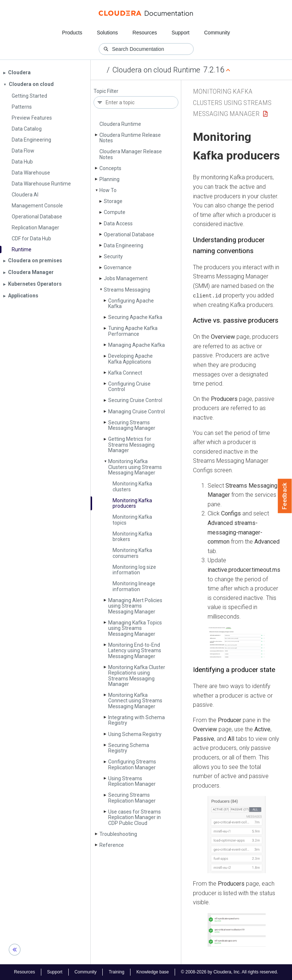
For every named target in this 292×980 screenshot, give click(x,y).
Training (116, 972)
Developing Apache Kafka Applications (130, 359)
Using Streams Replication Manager (132, 781)
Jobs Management (126, 278)
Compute (115, 212)
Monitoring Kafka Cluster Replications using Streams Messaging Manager (137, 676)
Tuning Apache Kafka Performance (133, 331)
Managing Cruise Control (136, 412)
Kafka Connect (125, 373)
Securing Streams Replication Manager (132, 798)
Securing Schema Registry (129, 748)
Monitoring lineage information (134, 586)
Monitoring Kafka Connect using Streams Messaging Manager (135, 701)
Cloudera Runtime (120, 124)
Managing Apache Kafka (136, 345)
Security (113, 256)
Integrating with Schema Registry (136, 720)
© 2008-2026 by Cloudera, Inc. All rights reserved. (230, 972)
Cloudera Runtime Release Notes (130, 138)
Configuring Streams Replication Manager (132, 764)
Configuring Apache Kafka (131, 303)
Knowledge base (153, 972)
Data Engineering (124, 245)
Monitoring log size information (134, 570)
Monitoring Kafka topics (132, 520)
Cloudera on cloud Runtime (156, 70)
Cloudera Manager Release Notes (131, 154)
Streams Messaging (127, 290)
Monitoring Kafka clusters (132, 486)
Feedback (285, 496)
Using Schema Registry (135, 734)
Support (180, 33)
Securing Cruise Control (135, 400)
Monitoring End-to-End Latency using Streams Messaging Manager (135, 651)
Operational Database (129, 234)
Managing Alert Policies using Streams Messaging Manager (135, 606)
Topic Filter (106, 91)
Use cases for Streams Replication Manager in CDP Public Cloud (134, 817)
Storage (113, 201)
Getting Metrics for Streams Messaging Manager (131, 445)
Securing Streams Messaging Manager (132, 425)
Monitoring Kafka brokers (132, 536)
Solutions (107, 33)
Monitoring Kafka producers (132, 503)
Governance (118, 267)
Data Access (118, 224)
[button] (237, 643)
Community (217, 33)
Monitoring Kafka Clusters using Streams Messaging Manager (135, 467)
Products (72, 33)
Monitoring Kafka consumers (132, 553)
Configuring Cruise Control (129, 386)
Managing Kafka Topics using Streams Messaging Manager (135, 628)
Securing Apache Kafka (135, 317)
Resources (145, 33)
